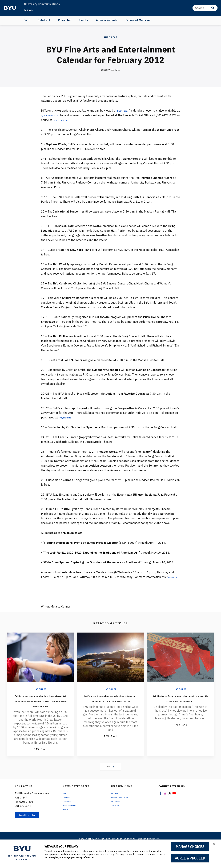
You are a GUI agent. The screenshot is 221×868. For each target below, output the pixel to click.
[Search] (205, 8)
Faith (27, 20)
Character (65, 20)
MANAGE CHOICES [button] (190, 847)
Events (83, 20)
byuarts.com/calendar (71, 115)
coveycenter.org (69, 417)
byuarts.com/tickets (95, 120)
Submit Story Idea (33, 831)
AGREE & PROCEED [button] (190, 858)
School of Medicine (138, 20)
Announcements (107, 20)
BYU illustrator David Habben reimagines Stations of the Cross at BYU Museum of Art (180, 708)
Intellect (44, 20)
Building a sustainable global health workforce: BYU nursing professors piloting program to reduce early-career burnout (41, 710)
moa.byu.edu (49, 582)
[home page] (10, 8)
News (29, 10)
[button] (215, 846)
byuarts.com (125, 111)
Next (110, 782)
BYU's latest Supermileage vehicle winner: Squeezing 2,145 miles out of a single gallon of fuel (110, 708)
